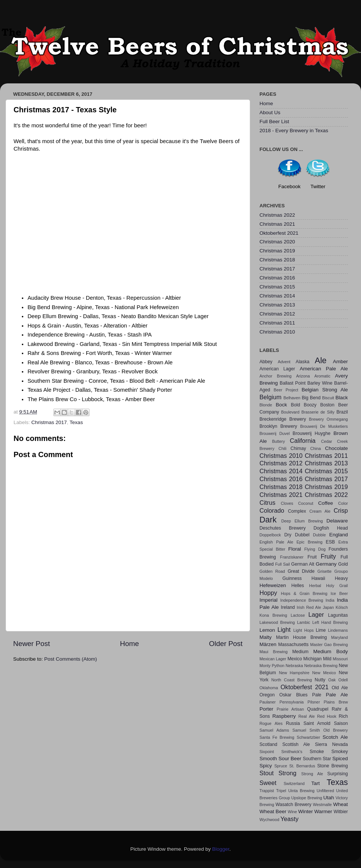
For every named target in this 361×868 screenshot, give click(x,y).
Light (284, 629)
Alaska (302, 362)
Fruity (328, 556)
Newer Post (32, 644)
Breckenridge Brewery (283, 419)
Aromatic (322, 376)
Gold (343, 564)
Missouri (340, 659)
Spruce (281, 766)
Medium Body (331, 651)
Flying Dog (315, 549)
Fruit (312, 557)
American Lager (277, 369)
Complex (297, 511)
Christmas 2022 (277, 215)
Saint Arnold (317, 723)
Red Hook (327, 716)
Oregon (267, 695)
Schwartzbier (308, 737)
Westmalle (322, 805)
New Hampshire (294, 673)
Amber (340, 362)
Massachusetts (294, 645)
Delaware (337, 521)
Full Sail (283, 564)
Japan (328, 607)
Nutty (320, 680)
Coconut (306, 503)
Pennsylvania (291, 702)
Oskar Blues (294, 695)
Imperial (268, 600)
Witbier (341, 812)
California (303, 441)
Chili (283, 448)
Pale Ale (337, 695)
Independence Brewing (302, 600)
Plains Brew (336, 702)
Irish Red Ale (309, 607)
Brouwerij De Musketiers (324, 426)
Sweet (268, 783)
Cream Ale (320, 511)
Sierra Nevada (331, 744)
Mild (327, 659)
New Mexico (324, 673)
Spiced (340, 759)
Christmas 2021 (277, 224)
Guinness (292, 578)
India (330, 600)
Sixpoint (267, 752)
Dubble (319, 535)
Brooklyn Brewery (278, 426)
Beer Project (286, 390)
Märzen (268, 644)
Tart (316, 783)
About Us (270, 112)
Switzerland (294, 783)
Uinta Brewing (301, 791)
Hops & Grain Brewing (304, 593)
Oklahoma (269, 688)
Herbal (315, 586)
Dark (268, 520)
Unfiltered (325, 791)
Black (342, 398)
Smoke (317, 752)
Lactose (298, 615)
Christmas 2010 (277, 332)
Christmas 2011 (277, 323)
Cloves (287, 503)
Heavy (341, 578)
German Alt (303, 564)
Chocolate (336, 448)
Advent (284, 362)
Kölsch (342, 607)
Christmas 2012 (277, 314)
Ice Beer (339, 593)
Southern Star (317, 759)
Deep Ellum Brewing (302, 521)
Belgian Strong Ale (325, 390)
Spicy (266, 766)
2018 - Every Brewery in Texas (294, 131)
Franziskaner (292, 557)
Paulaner (268, 702)
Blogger (221, 849)
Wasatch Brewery (294, 805)
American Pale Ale (324, 369)
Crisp (341, 510)
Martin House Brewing (301, 637)
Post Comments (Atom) (71, 659)
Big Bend (311, 398)
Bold (296, 405)
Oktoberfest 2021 (279, 233)
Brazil (342, 412)
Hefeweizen (273, 585)
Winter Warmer (315, 811)
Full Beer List (274, 122)
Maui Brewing (274, 652)
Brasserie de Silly (318, 412)
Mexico (294, 659)
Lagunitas (338, 615)
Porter (266, 709)
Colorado (272, 510)
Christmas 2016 (277, 278)
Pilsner (314, 702)
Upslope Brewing (307, 798)
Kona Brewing (273, 615)
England (339, 535)
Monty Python (272, 666)
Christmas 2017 (49, 422)
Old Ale (340, 688)
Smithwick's (292, 752)
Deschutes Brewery (283, 528)
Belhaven (292, 398)
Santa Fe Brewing (277, 737)
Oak (332, 680)
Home (129, 644)
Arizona (303, 376)
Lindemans (338, 630)
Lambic (304, 622)
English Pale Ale (276, 542)
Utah (329, 798)
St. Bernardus (302, 766)
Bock (281, 405)
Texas (76, 422)
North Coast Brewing (291, 680)
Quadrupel (318, 709)
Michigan (313, 659)
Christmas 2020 (277, 242)
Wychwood (269, 820)
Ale (321, 360)
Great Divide (301, 571)
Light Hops (303, 630)
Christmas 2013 (277, 305)
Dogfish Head (331, 528)
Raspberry (284, 716)
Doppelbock (270, 535)
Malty (265, 637)
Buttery (278, 441)
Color (343, 503)
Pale (317, 695)
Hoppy (268, 593)
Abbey (266, 362)
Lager (316, 614)
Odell (343, 680)
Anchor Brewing (275, 376)
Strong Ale (312, 774)
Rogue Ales (271, 723)
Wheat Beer (273, 811)
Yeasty (290, 819)
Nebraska (294, 666)
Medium (300, 652)
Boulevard (290, 412)
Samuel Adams (274, 730)
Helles (298, 586)
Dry (288, 535)
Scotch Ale (335, 737)
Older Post (226, 644)
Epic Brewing (310, 542)
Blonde (266, 405)
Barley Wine (320, 383)
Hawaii (318, 578)
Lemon (267, 630)
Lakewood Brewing (277, 622)
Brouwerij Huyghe (312, 433)
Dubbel (302, 535)
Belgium (270, 397)
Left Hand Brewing (330, 622)
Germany (326, 564)
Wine (292, 812)
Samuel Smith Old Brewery (320, 730)
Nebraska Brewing (321, 666)
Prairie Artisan (290, 709)
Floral (295, 549)
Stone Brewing (332, 766)
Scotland (268, 744)
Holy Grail (337, 586)
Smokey (340, 752)
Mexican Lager (273, 659)
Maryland (340, 637)
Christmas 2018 (277, 260)
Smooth (268, 759)
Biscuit (328, 398)
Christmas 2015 (277, 287)
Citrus (267, 503)
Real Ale (307, 716)
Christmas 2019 (277, 251)
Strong (288, 773)
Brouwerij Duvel (275, 433)
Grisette (325, 571)
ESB (330, 542)
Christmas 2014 (277, 296)
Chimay (298, 448)
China (315, 448)
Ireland (288, 607)
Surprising (337, 774)
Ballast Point (293, 383)
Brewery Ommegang (328, 419)
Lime (321, 630)
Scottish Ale (296, 744)
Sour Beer (290, 759)
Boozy (310, 405)
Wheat (341, 804)
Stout (267, 773)
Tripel (281, 791)
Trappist (267, 791)
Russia (293, 723)
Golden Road (272, 571)
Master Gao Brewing (329, 645)
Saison (341, 723)
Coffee (326, 503)
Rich (343, 716)
